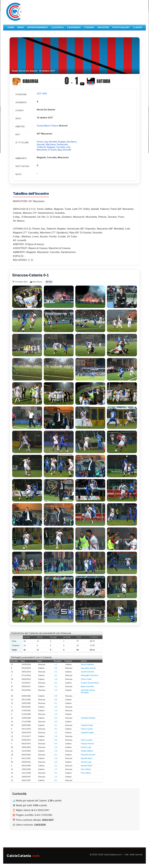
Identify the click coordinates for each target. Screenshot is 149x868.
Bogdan (62, 142)
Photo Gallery (121, 27)
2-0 (56, 668)
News (21, 27)
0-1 (56, 683)
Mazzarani (42, 150)
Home (11, 27)
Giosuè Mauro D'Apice (48, 126)
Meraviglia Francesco (90, 675)
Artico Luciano (87, 740)
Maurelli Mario (87, 758)
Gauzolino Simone (88, 668)
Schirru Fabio (86, 679)
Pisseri (40, 142)
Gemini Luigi (86, 747)
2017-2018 (42, 94)
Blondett (53, 142)
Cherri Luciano (87, 729)
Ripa (60, 150)
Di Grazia (52, 150)
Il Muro (138, 27)
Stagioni (89, 27)
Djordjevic (72, 142)
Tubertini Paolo (87, 725)
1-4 (56, 711)
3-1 (56, 686)
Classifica (57, 27)
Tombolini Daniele (88, 718)
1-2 (56, 714)
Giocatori (103, 27)
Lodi (68, 147)
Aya (46, 142)
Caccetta (60, 147)
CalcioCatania (23, 856)
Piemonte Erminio (88, 755)
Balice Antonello (87, 686)
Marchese (51, 144)
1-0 (56, 679)
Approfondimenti (38, 27)
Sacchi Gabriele (87, 664)
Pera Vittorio (86, 769)
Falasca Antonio (87, 744)
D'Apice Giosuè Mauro (90, 683)
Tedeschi (41, 147)
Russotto (67, 150)
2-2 (56, 707)
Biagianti (51, 147)
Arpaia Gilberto (87, 751)
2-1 (56, 672)
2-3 (56, 722)
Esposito (41, 144)
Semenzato (62, 144)
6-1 (56, 780)
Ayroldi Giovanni (88, 672)
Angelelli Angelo (87, 733)
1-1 (56, 664)
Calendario (74, 27)
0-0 (56, 696)
